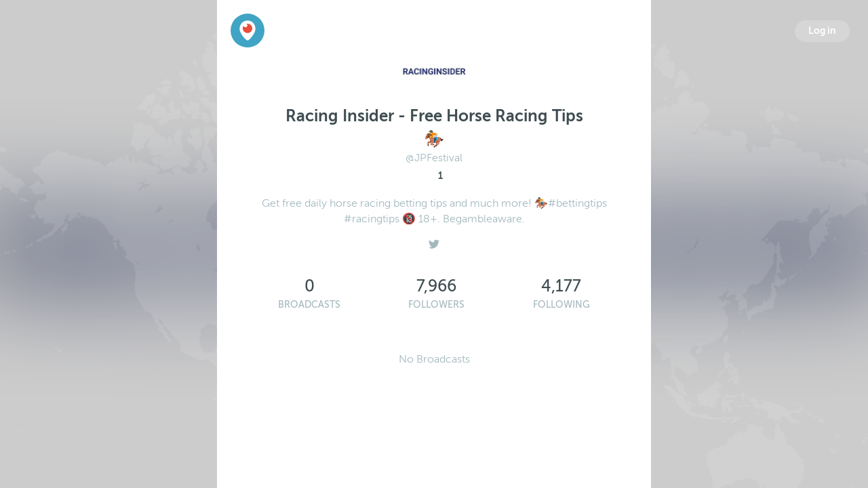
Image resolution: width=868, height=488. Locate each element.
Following (561, 305)
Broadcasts (309, 305)
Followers (436, 305)
